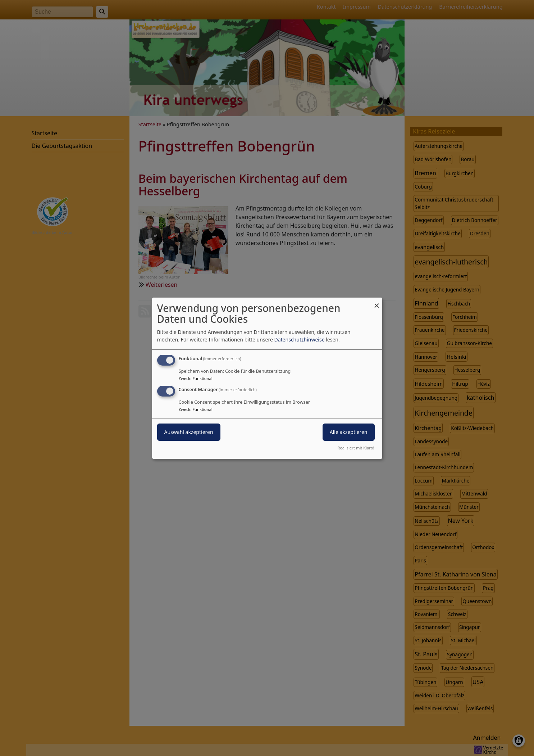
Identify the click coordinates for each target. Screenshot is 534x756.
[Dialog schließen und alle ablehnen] (377, 302)
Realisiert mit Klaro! (356, 448)
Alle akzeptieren (349, 432)
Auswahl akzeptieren (189, 432)
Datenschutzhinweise (299, 339)
